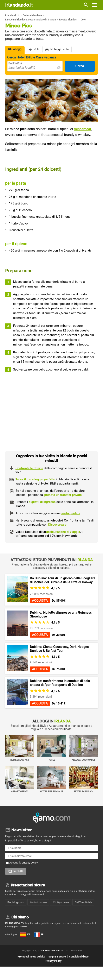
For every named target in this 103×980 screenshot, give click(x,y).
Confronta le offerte (29, 468)
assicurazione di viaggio (63, 532)
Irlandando (19, 5)
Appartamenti (20, 780)
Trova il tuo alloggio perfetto (35, 479)
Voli (36, 49)
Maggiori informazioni (32, 894)
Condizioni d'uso (79, 957)
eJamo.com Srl (51, 951)
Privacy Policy (53, 961)
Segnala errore (57, 957)
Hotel (51, 748)
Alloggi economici (83, 748)
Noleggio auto (60, 49)
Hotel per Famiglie (51, 780)
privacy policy (30, 863)
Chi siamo (20, 917)
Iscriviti (18, 871)
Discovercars (57, 525)
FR (39, 934)
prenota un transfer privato (63, 495)
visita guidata (71, 513)
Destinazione (15, 63)
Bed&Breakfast (20, 748)
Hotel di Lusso (83, 780)
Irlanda (24, 927)
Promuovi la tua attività (31, 957)
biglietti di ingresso (42, 502)
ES (25, 934)
